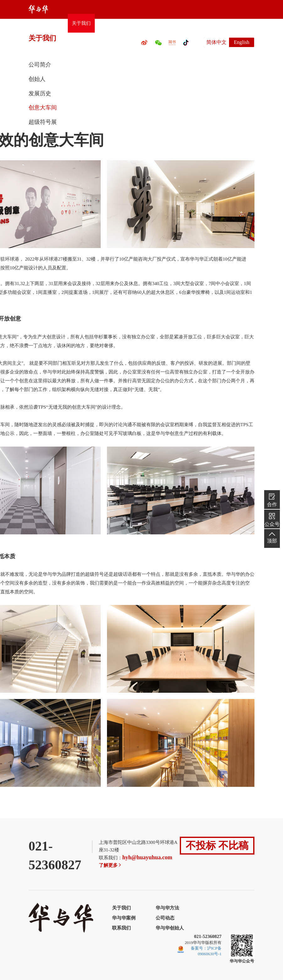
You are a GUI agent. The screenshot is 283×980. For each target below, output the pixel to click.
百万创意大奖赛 (165, 23)
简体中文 (216, 42)
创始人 (37, 79)
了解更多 (110, 865)
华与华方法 (111, 23)
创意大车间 (43, 108)
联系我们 (226, 23)
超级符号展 (43, 122)
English (242, 42)
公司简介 (40, 65)
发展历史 (40, 93)
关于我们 (81, 23)
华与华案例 (124, 918)
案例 (135, 23)
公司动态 (199, 23)
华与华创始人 (170, 928)
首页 (59, 23)
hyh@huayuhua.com (147, 857)
